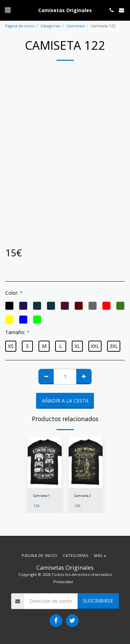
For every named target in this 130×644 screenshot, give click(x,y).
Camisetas (76, 26)
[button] (8, 10)
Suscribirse (98, 601)
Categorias (50, 26)
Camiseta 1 (42, 496)
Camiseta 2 (83, 496)
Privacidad (63, 582)
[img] (45, 462)
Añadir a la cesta (65, 401)
